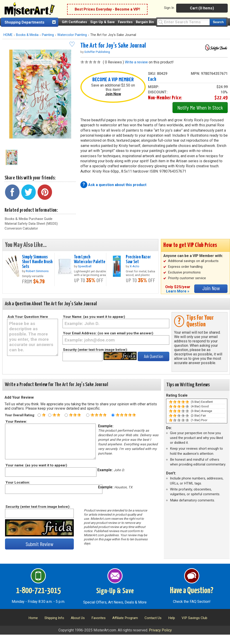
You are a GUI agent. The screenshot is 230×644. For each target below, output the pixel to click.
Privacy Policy (160, 630)
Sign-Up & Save (103, 22)
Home (33, 618)
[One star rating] (39, 415)
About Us (78, 618)
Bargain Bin (145, 22)
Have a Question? (192, 591)
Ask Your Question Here (28, 317)
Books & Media (27, 35)
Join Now (113, 94)
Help (172, 618)
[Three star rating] (66, 415)
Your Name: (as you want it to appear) (94, 317)
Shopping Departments (25, 22)
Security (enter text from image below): (95, 350)
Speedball (85, 266)
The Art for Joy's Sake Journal (113, 46)
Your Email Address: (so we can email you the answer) (108, 333)
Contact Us (153, 618)
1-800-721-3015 (38, 591)
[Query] (183, 22)
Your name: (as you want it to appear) (36, 465)
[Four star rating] (88, 415)
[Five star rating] (113, 415)
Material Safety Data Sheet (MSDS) (31, 224)
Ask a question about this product (117, 185)
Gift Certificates (74, 22)
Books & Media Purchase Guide (29, 219)
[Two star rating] (50, 415)
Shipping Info (54, 618)
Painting (48, 35)
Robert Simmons (37, 271)
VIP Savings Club (194, 618)
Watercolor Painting (72, 35)
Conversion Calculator (21, 228)
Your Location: (18, 482)
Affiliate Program (125, 618)
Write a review (136, 62)
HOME (8, 35)
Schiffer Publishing (97, 52)
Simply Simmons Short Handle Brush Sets (37, 262)
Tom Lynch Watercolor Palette (90, 259)
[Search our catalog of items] (218, 22)
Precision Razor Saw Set (138, 259)
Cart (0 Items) (202, 8)
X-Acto (134, 266)
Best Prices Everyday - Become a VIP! (107, 9)
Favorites (125, 22)
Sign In (169, 8)
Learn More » (178, 291)
